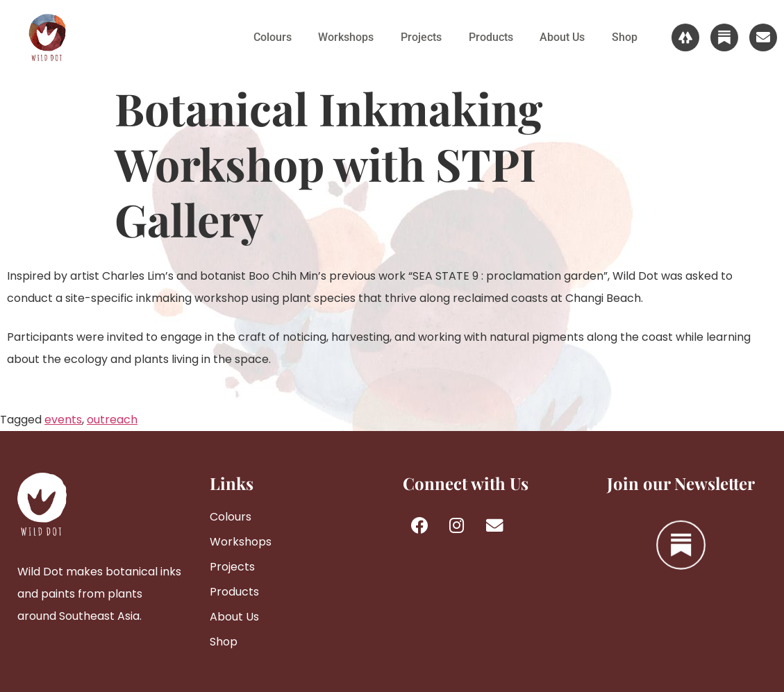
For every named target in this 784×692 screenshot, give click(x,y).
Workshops (342, 37)
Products (488, 37)
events (63, 420)
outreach (112, 420)
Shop (624, 37)
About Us (561, 37)
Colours (267, 37)
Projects (418, 37)
